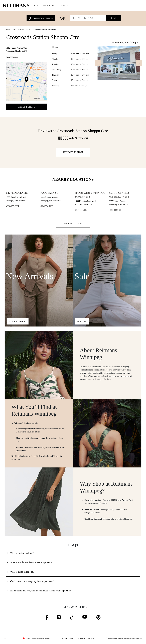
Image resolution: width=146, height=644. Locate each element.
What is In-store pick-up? (22, 553)
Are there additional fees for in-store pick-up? (31, 562)
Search (113, 18)
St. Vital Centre (17, 193)
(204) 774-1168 (47, 206)
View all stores (73, 223)
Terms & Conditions (68, 638)
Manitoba (21, 29)
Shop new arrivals (17, 321)
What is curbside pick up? (22, 572)
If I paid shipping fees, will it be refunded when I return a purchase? (41, 591)
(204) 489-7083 (81, 210)
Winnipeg (29, 29)
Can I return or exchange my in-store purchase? (32, 581)
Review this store (73, 152)
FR (10, 638)
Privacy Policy (82, 638)
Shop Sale (82, 321)
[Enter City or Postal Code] (88, 18)
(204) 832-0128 (115, 210)
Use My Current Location (41, 18)
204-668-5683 (12, 57)
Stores (14, 29)
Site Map (91, 638)
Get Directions (27, 107)
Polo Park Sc (49, 193)
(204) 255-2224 (13, 206)
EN (5, 638)
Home (8, 29)
